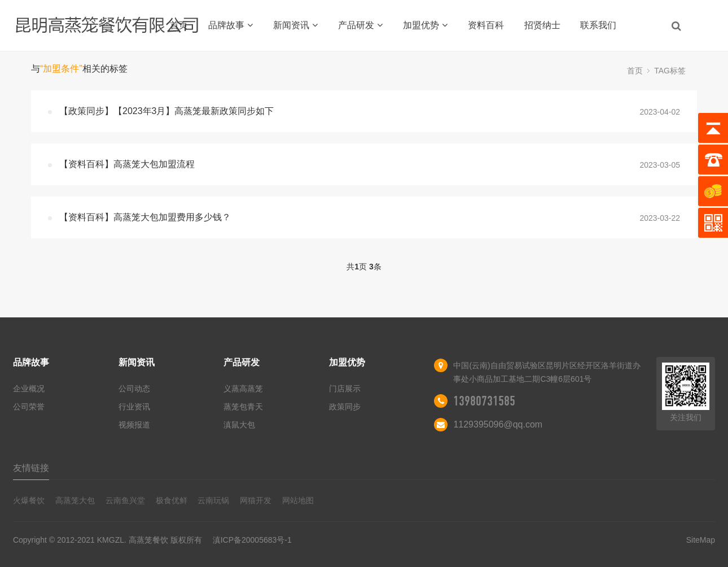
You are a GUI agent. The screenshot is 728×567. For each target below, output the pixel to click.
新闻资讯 (295, 25)
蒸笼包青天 (243, 407)
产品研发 (360, 25)
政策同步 (345, 407)
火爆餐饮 (29, 500)
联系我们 (598, 25)
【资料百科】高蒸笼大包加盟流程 (127, 164)
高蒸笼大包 (75, 500)
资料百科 (486, 25)
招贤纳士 (542, 25)
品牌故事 (231, 25)
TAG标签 (670, 71)
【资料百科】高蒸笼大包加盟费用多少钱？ (145, 217)
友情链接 (31, 468)
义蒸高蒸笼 (243, 389)
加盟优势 (425, 25)
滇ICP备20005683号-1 (252, 540)
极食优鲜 (172, 500)
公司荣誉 (29, 407)
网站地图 (298, 500)
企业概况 (29, 389)
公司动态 (134, 389)
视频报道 (134, 425)
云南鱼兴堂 (125, 500)
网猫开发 (256, 500)
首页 (179, 25)
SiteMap (701, 540)
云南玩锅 (213, 500)
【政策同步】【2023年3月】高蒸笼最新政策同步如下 (167, 111)
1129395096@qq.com (498, 424)
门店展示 (345, 389)
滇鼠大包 (239, 425)
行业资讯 (134, 407)
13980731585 (484, 401)
